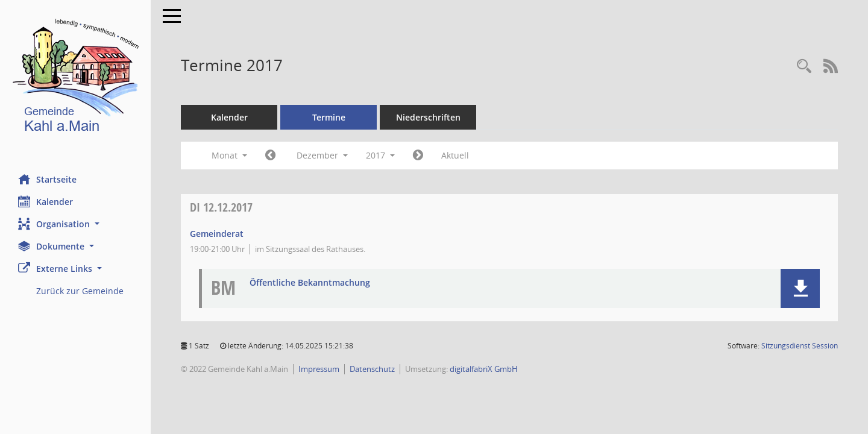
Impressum (319, 369)
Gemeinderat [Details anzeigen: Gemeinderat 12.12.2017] (217, 234)
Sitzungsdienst (800, 346)
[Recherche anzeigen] (804, 67)
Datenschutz (372, 369)
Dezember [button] (322, 155)
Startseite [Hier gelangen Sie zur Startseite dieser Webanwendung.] (47, 179)
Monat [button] (229, 155)
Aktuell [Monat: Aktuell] (455, 155)
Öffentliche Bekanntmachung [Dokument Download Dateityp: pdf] (310, 283)
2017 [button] (380, 155)
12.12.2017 (221, 207)
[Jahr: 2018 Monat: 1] (418, 156)
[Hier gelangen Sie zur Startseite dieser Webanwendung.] (75, 78)
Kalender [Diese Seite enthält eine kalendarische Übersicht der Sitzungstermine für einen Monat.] (46, 201)
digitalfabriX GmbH (484, 369)
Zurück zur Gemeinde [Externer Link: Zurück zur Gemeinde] (80, 291)
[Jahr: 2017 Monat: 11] (270, 156)
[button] (75, 224)
